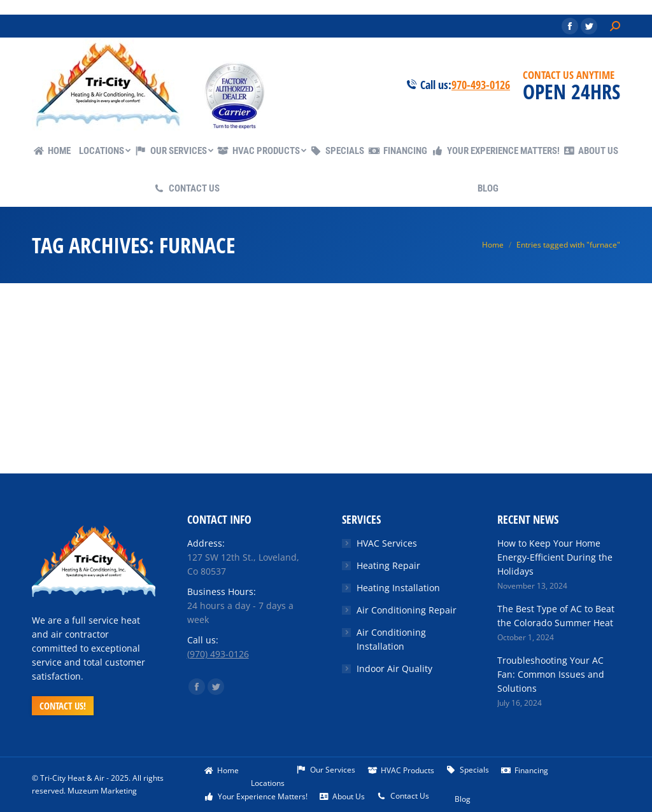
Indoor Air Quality (394, 668)
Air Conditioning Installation (391, 639)
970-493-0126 (481, 85)
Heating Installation (398, 588)
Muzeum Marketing (102, 791)
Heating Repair (388, 565)
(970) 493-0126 (218, 654)
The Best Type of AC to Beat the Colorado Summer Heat (556, 616)
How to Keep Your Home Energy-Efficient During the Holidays (555, 557)
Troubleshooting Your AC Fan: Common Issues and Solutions (551, 674)
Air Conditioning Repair (407, 610)
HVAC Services (387, 543)
